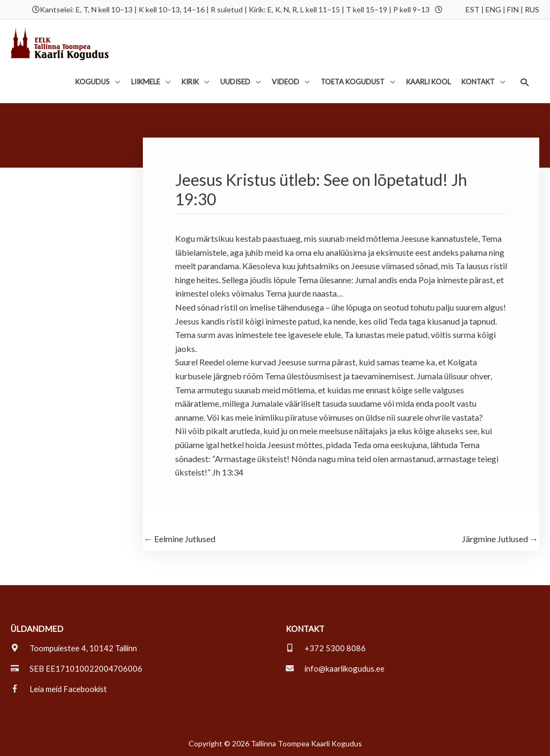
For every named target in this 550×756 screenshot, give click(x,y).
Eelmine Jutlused (180, 539)
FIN (513, 9)
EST (473, 9)
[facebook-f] (60, 689)
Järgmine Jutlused (500, 539)
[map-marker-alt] (75, 648)
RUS (532, 9)
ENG (493, 9)
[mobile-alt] (326, 648)
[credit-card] (77, 668)
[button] (525, 82)
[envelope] (336, 668)
